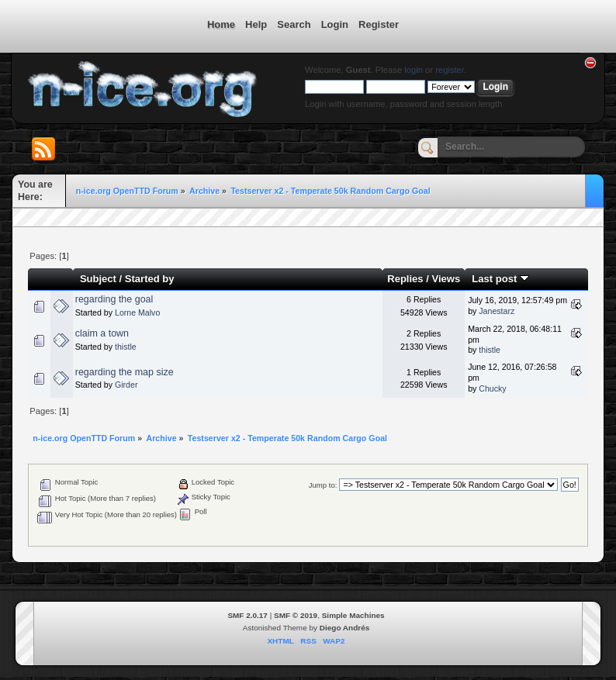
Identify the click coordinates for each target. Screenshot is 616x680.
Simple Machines (353, 615)
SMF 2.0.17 (247, 615)
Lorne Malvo (137, 312)
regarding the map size (125, 372)
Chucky (492, 388)
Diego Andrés (344, 628)
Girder (126, 385)
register (450, 70)
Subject (98, 279)
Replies (405, 279)
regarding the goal (114, 299)
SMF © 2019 (296, 615)
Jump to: (323, 485)
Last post (500, 279)
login (414, 70)
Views (446, 279)
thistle (126, 347)
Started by (150, 279)
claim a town (102, 333)
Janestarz (497, 311)
